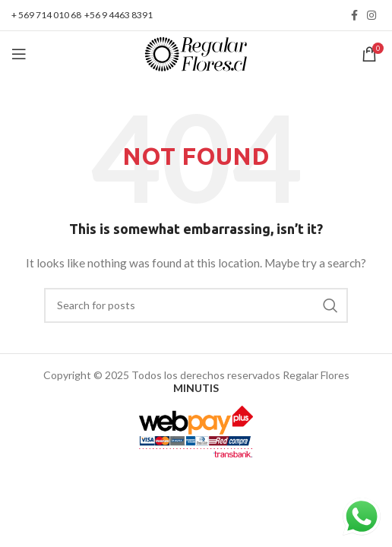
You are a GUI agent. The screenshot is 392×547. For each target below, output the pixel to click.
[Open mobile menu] (19, 54)
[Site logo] (196, 53)
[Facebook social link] (354, 15)
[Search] (196, 305)
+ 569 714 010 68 (46, 15)
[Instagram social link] (371, 15)
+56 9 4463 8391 (119, 15)
